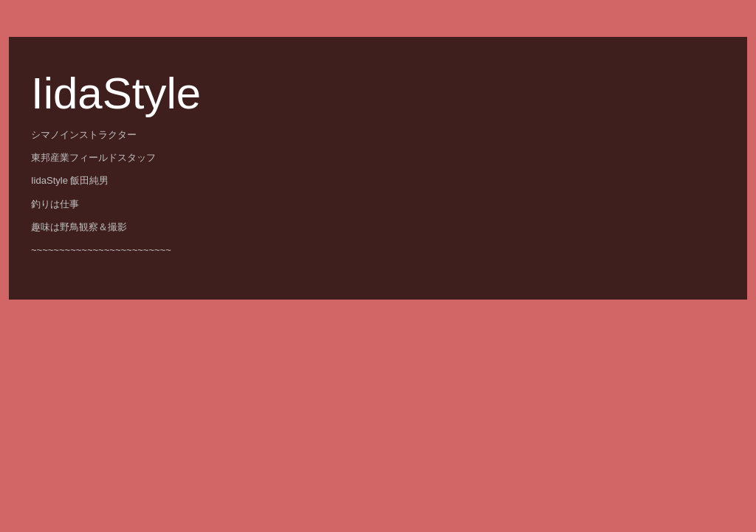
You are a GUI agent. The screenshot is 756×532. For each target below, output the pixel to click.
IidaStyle (116, 93)
